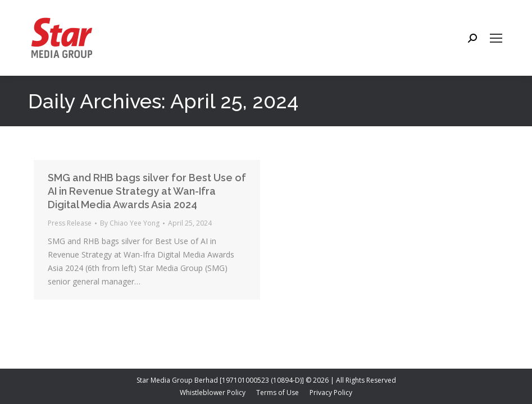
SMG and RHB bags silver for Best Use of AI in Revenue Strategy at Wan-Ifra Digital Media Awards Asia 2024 (147, 191)
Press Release (70, 223)
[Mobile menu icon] (496, 38)
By (130, 223)
